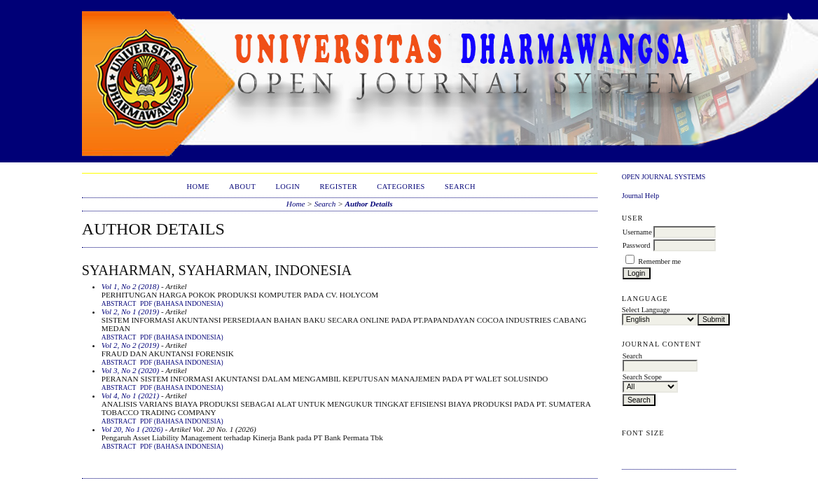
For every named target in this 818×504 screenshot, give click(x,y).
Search (460, 187)
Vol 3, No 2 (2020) (130, 370)
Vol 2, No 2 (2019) (130, 345)
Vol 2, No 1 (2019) (130, 311)
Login (287, 187)
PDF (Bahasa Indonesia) (182, 304)
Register (338, 187)
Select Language (646, 310)
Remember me (659, 261)
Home (198, 187)
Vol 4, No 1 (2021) (130, 395)
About (242, 187)
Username (637, 232)
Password (637, 245)
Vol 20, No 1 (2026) (132, 429)
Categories (401, 187)
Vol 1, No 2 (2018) (130, 286)
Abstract (119, 304)
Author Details (369, 204)
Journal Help (640, 196)
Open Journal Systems (664, 177)
